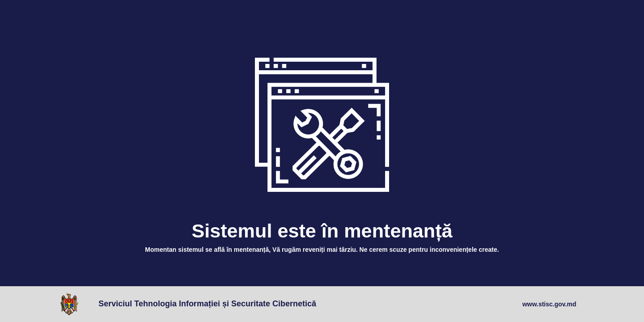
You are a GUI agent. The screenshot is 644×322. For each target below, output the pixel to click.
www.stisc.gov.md (549, 304)
